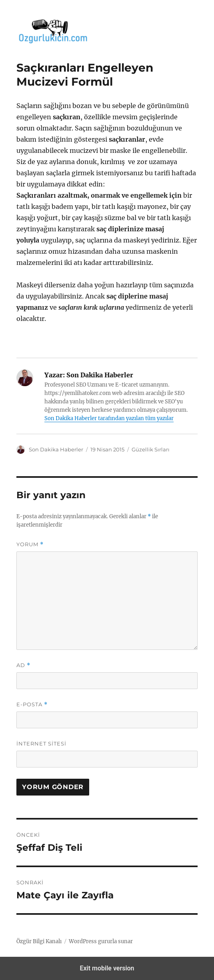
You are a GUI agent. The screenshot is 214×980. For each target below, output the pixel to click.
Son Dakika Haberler (56, 449)
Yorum (30, 544)
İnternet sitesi (41, 744)
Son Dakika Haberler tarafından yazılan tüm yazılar (109, 418)
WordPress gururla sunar (101, 941)
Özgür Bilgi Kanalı (39, 941)
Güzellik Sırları (151, 449)
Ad (23, 665)
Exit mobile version (107, 968)
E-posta (32, 704)
